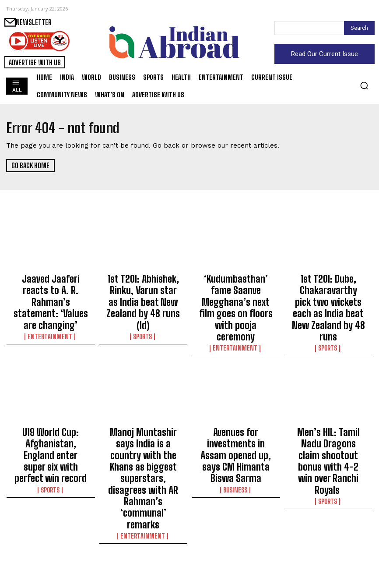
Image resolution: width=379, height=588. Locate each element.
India (328, 564)
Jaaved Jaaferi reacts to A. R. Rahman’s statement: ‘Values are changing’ (51, 285)
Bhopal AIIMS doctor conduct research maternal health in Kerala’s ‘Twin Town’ (328, 543)
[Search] (359, 28)
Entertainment (51, 302)
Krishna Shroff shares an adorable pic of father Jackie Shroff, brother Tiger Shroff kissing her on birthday (51, 547)
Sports (143, 310)
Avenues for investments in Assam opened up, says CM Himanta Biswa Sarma (236, 408)
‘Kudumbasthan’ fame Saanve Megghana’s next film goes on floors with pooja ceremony (236, 289)
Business (236, 425)
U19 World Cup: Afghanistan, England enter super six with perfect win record (51, 412)
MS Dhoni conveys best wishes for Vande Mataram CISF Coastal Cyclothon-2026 (236, 543)
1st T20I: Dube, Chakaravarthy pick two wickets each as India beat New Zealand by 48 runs (328, 293)
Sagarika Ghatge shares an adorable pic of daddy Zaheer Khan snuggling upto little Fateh (143, 543)
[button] (364, 85)
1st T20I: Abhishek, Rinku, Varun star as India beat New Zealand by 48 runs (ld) (143, 289)
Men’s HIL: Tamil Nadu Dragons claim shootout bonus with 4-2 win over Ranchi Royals (328, 412)
